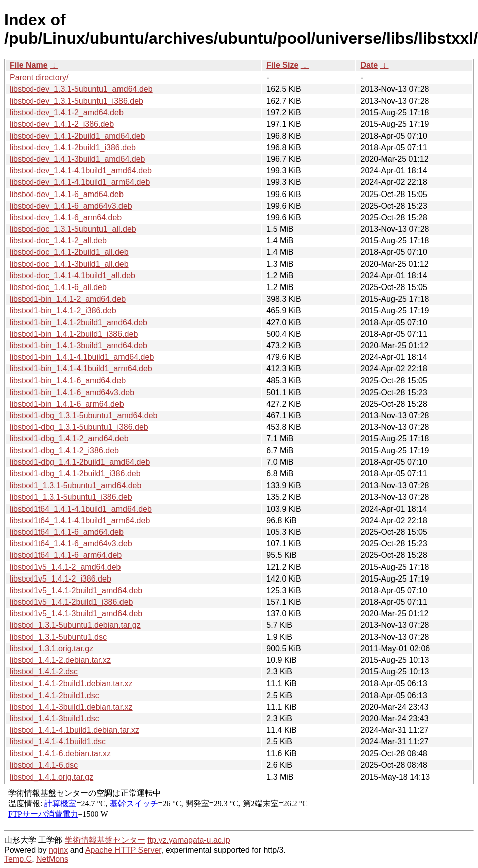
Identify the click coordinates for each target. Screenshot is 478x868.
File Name (29, 65)
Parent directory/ (39, 78)
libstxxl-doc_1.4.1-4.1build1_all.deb (72, 276)
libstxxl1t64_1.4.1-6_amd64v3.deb (71, 544)
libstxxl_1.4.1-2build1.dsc (54, 695)
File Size (282, 65)
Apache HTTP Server (123, 850)
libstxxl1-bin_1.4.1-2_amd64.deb (68, 299)
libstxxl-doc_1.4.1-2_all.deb (58, 240)
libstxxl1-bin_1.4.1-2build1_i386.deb (74, 334)
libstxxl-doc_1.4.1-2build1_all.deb (69, 252)
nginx (58, 850)
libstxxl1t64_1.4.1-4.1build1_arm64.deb (80, 520)
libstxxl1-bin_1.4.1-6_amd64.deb (68, 381)
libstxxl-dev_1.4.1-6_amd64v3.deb (71, 206)
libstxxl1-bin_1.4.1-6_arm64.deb (67, 404)
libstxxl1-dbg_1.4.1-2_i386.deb (64, 451)
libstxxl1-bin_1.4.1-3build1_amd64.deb (78, 346)
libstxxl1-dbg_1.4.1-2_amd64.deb (69, 439)
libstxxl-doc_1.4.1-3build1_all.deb (69, 264)
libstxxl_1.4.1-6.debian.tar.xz (60, 754)
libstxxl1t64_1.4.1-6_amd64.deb (67, 532)
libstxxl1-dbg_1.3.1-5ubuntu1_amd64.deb (83, 415)
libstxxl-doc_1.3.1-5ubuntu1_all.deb (73, 229)
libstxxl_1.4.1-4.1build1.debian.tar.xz (74, 730)
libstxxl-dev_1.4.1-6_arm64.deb (66, 217)
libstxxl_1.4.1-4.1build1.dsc (58, 742)
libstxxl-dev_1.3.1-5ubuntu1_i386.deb (76, 101)
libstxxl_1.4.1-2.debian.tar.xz (60, 660)
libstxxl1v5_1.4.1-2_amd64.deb (65, 567)
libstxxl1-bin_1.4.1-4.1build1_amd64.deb (82, 357)
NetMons (52, 859)
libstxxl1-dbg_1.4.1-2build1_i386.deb (75, 474)
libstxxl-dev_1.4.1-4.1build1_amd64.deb (81, 171)
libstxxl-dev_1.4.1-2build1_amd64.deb (77, 136)
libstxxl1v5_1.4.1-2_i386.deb (61, 579)
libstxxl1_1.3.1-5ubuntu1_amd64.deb (75, 485)
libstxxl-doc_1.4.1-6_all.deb (58, 287)
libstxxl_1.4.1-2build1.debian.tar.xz (71, 683)
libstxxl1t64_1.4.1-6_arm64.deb (66, 555)
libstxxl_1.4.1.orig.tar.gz (51, 777)
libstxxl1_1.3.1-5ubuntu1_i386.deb (71, 497)
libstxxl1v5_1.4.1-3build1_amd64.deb (76, 613)
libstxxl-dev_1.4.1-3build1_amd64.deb (77, 159)
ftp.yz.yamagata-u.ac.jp (189, 840)
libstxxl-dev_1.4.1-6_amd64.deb (67, 194)
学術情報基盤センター (105, 840)
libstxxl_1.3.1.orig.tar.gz (51, 649)
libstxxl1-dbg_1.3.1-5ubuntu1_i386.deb (79, 427)
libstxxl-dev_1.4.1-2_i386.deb (62, 124)
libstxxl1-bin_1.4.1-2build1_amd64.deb (78, 322)
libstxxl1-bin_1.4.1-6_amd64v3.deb (72, 392)
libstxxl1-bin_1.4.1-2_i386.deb (63, 310)
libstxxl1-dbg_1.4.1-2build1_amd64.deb (80, 462)
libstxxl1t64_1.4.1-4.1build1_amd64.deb (81, 509)
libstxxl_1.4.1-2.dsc (44, 672)
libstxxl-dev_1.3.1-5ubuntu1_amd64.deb (81, 89)
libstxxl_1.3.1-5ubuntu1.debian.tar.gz (75, 625)
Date (369, 65)
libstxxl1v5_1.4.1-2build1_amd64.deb (76, 590)
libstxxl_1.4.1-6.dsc (44, 765)
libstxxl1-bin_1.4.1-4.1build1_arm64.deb (81, 369)
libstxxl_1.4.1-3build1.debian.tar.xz (71, 707)
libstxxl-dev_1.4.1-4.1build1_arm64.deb (80, 182)
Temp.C (18, 859)
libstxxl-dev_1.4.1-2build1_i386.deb (73, 148)
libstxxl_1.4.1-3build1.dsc (54, 718)
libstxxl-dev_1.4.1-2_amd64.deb (67, 112)
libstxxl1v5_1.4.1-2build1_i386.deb (71, 602)
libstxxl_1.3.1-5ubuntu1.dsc (58, 637)
